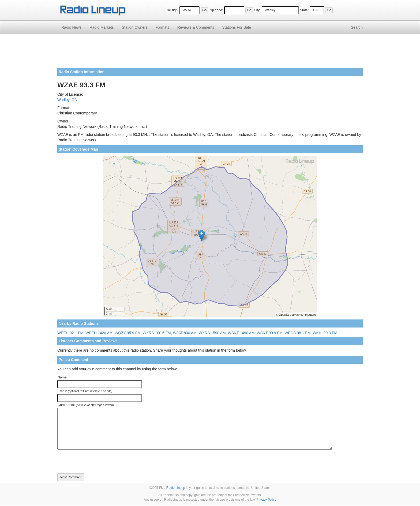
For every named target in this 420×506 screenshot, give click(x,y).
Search (357, 27)
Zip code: (216, 10)
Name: (63, 377)
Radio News (71, 27)
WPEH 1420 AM (99, 333)
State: (304, 10)
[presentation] (98, 462)
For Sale (237, 27)
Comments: (86, 405)
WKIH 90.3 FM (325, 333)
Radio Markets (102, 27)
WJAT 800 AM (185, 333)
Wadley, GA (67, 100)
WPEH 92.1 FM (70, 333)
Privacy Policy (266, 500)
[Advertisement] (210, 53)
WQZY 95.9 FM (128, 333)
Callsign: (172, 10)
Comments (196, 27)
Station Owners (135, 27)
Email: (85, 391)
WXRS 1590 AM (212, 333)
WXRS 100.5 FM (157, 333)
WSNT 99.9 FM (269, 333)
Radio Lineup (176, 488)
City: (257, 10)
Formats (162, 27)
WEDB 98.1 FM (297, 333)
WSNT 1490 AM (241, 333)
